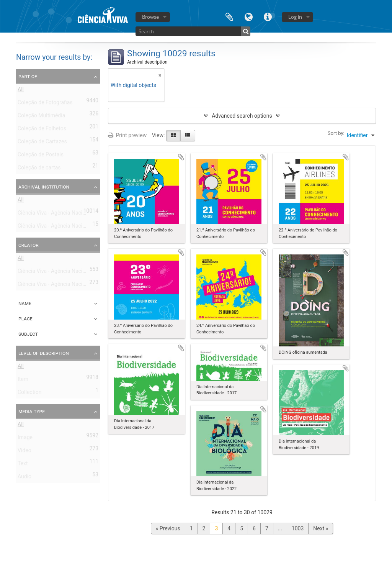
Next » (321, 528)
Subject (28, 334)
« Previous (168, 528)
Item (23, 381)
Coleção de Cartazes (42, 143)
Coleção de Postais (41, 156)
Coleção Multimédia (41, 117)
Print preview (127, 135)
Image (25, 439)
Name (25, 303)
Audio (24, 478)
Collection (29, 394)
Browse (150, 17)
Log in (295, 17)
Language (248, 16)
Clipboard (229, 16)
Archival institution (44, 187)
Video (24, 452)
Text (23, 465)
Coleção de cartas (39, 169)
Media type (32, 411)
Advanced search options (242, 116)
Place (25, 318)
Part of (28, 76)
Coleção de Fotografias (45, 104)
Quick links (268, 16)
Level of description (44, 353)
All (21, 91)
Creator (29, 245)
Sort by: (336, 133)
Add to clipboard (181, 157)
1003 (298, 528)
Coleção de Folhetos (42, 130)
